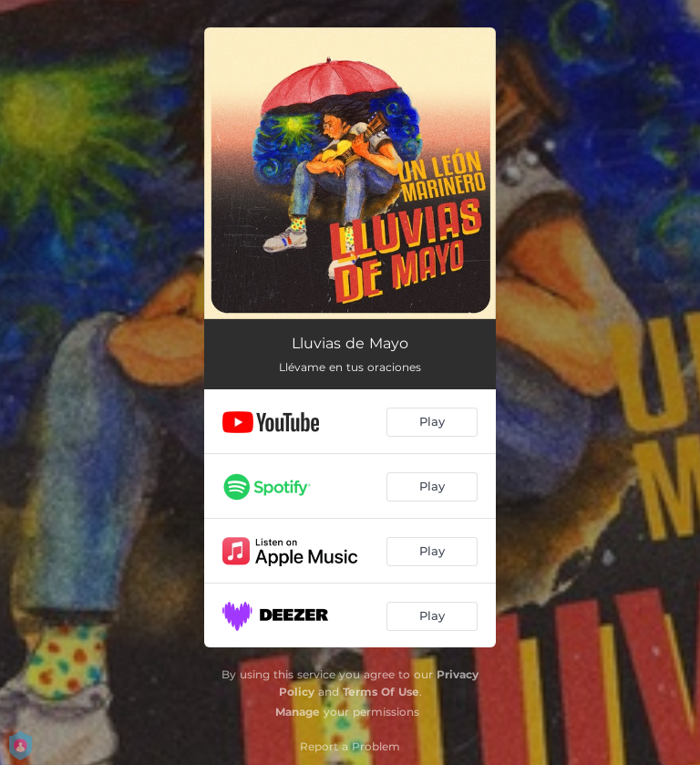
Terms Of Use (381, 692)
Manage (298, 712)
